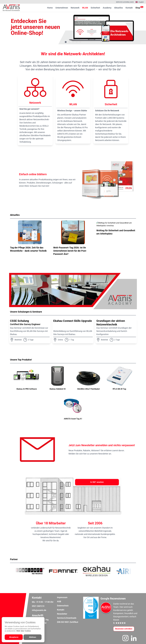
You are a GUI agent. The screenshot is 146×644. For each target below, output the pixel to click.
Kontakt (129, 8)
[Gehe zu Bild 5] (80, 42)
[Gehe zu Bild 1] (66, 42)
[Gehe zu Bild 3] (73, 42)
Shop (138, 8)
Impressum (62, 597)
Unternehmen (62, 8)
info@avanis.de (39, 610)
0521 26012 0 (38, 606)
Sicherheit (95, 8)
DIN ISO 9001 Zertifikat (68, 622)
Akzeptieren (14, 637)
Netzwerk (75, 8)
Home (50, 8)
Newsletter (62, 614)
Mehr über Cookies (24, 631)
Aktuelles (119, 8)
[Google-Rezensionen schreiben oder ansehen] (124, 629)
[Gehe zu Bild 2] (69, 42)
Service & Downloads (125, 2)
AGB (59, 601)
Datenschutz (63, 606)
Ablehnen (33, 637)
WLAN (85, 8)
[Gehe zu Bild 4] (77, 42)
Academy (107, 8)
